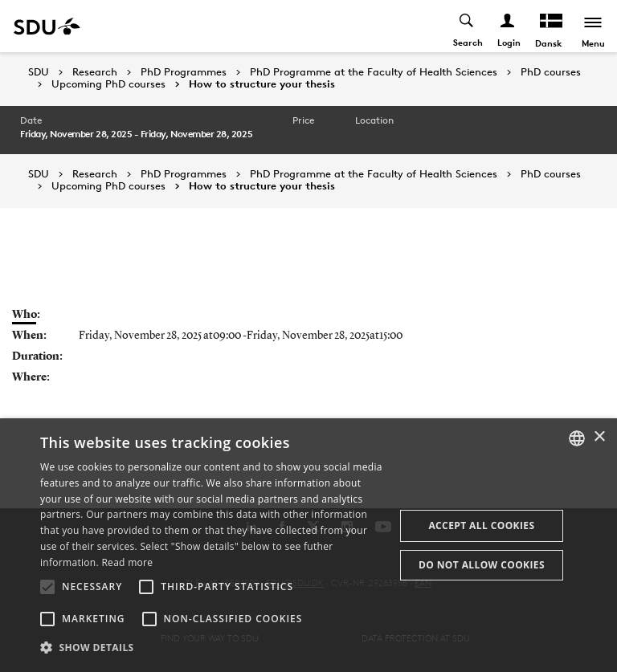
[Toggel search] (467, 26)
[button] (47, 587)
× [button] (599, 437)
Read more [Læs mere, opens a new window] (127, 562)
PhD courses (551, 72)
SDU (39, 72)
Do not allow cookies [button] (482, 565)
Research (95, 72)
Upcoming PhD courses (108, 84)
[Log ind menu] (508, 26)
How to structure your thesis (262, 84)
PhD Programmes (184, 72)
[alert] (308, 545)
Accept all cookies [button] (481, 525)
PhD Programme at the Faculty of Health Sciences (374, 72)
